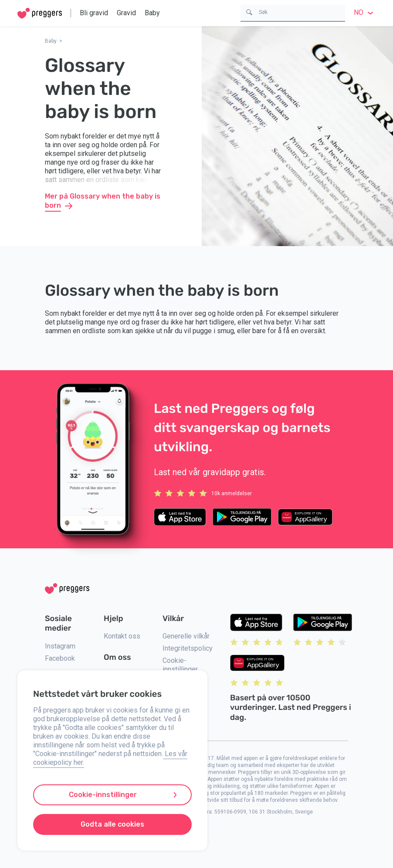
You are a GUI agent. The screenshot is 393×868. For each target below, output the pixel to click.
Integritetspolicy (188, 648)
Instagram (60, 646)
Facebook (60, 658)
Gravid (126, 13)
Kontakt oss (122, 636)
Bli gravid (94, 13)
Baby (152, 13)
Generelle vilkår (186, 636)
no (365, 12)
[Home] (40, 13)
